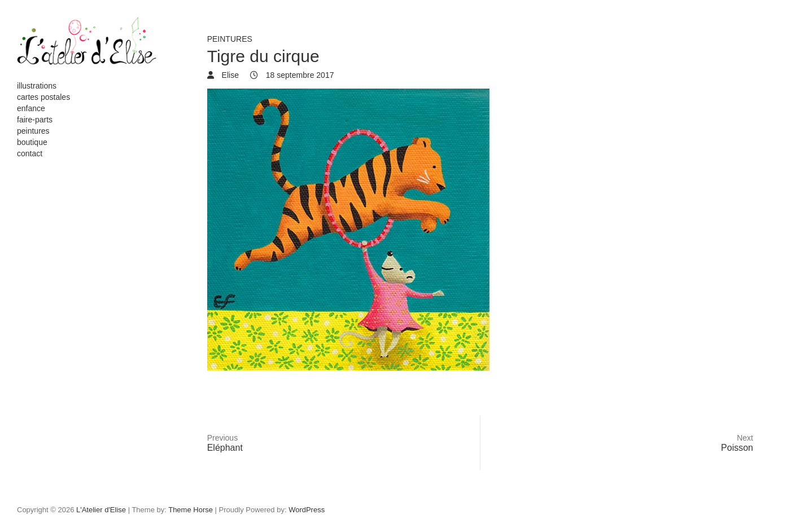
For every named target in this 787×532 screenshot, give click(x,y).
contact (30, 153)
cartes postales (43, 97)
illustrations (37, 86)
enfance (31, 108)
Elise (229, 75)
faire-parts (35, 120)
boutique (32, 142)
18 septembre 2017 (299, 75)
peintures (33, 131)
